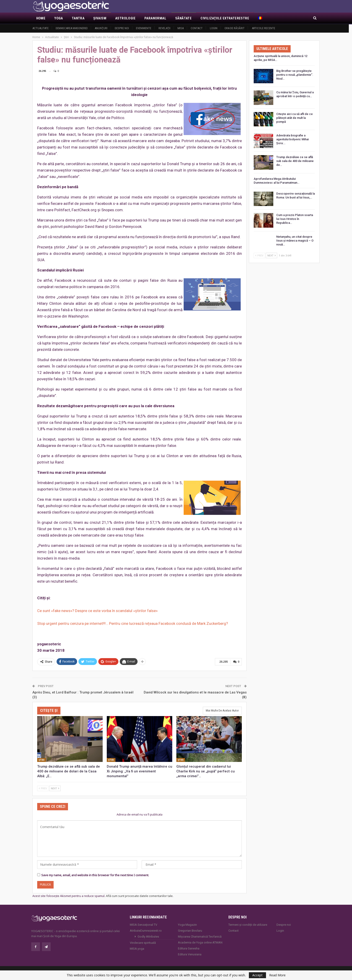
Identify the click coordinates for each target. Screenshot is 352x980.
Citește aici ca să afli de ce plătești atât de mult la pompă (295, 118)
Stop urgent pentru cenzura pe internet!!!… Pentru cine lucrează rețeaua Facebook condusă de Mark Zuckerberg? (133, 623)
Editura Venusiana (190, 954)
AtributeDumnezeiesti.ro (146, 930)
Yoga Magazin (187, 924)
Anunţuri (101, 28)
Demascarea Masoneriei (72, 28)
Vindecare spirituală (143, 942)
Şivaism (100, 18)
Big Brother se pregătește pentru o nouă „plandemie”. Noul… (295, 75)
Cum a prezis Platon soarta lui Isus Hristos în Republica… (295, 219)
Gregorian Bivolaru (190, 930)
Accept (257, 975)
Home (41, 18)
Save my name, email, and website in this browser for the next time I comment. (95, 875)
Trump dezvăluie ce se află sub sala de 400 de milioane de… (295, 161)
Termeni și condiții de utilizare (248, 924)
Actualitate (40, 28)
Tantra (78, 18)
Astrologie (125, 18)
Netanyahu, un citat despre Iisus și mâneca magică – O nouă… (295, 241)
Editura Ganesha (189, 948)
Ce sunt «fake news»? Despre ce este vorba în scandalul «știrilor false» (97, 611)
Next (55, 788)
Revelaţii (164, 28)
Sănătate (183, 18)
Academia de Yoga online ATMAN (200, 942)
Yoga (59, 18)
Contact (197, 28)
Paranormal (155, 18)
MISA (181, 28)
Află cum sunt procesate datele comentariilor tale (139, 896)
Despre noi (122, 28)
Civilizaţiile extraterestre (225, 18)
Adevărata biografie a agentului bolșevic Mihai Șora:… (292, 139)
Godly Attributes (148, 936)
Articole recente (263, 28)
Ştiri (42, 760)
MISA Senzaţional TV (143, 924)
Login (214, 28)
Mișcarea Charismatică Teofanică (200, 936)
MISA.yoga (137, 948)
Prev (43, 788)
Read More (277, 975)
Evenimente (144, 28)
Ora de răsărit (235, 28)
